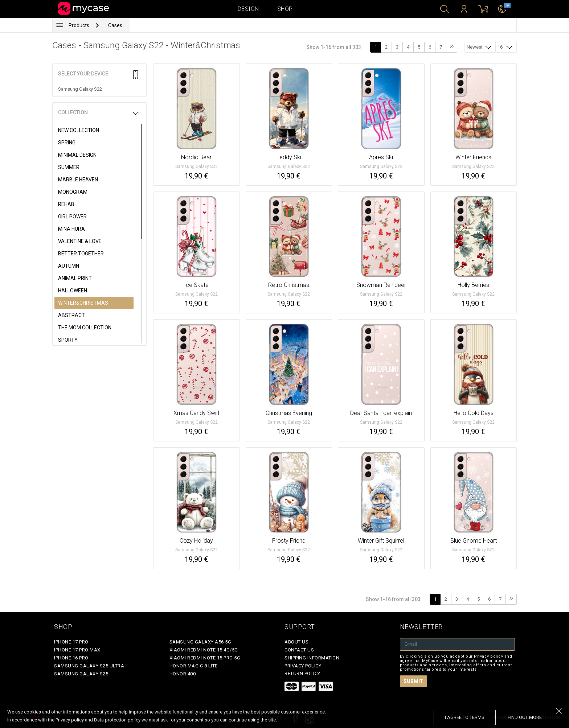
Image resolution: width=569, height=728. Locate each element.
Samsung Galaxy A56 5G (200, 642)
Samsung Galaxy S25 (81, 674)
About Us (296, 642)
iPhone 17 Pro (71, 642)
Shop (285, 9)
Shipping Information (312, 658)
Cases (115, 25)
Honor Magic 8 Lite (194, 666)
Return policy (302, 673)
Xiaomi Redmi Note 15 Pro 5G (205, 658)
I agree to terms (465, 717)
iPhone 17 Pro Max (77, 650)
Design (248, 9)
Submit (414, 681)
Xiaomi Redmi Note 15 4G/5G (204, 650)
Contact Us (299, 650)
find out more (525, 717)
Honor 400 (183, 674)
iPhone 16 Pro (71, 658)
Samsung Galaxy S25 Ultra (89, 666)
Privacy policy (303, 666)
